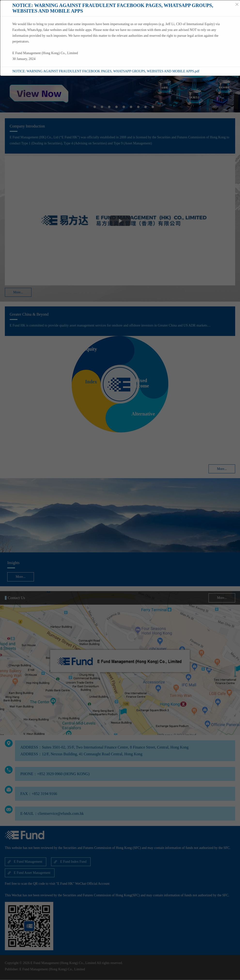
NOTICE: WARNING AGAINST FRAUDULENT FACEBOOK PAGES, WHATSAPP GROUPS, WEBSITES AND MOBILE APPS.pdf (106, 71)
